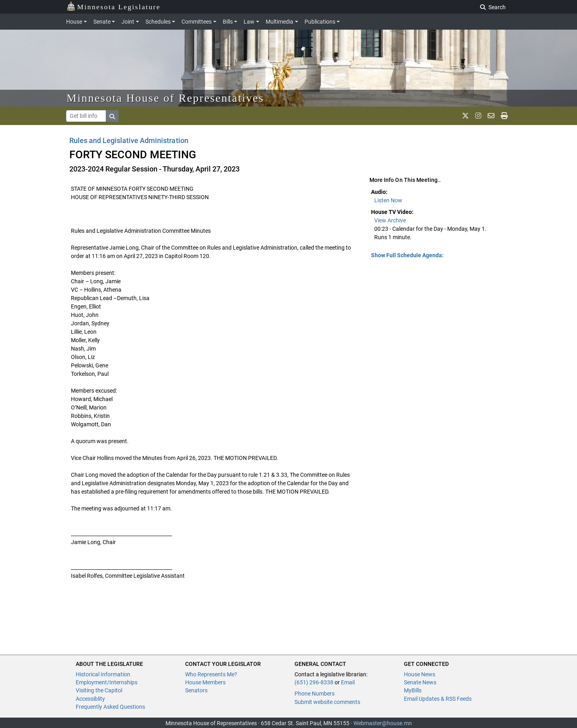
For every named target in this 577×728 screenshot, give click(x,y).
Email (348, 682)
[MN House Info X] (465, 116)
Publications (320, 22)
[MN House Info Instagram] (478, 116)
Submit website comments (327, 702)
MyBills (413, 690)
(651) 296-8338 (314, 682)
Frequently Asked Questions (110, 707)
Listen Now (388, 200)
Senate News (420, 682)
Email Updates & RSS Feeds (438, 699)
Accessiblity (90, 699)
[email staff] (491, 116)
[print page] (504, 116)
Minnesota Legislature (114, 6)
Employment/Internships (107, 682)
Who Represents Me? (211, 674)
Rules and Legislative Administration (129, 140)
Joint (128, 22)
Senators (196, 690)
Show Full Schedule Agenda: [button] (407, 255)
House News (420, 674)
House (74, 22)
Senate (102, 22)
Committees (197, 22)
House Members (205, 682)
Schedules (158, 22)
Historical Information (103, 674)
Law (249, 22)
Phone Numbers (315, 694)
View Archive (390, 220)
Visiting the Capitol (99, 690)
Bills (228, 22)
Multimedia (279, 22)
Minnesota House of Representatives (165, 98)
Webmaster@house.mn (383, 723)
